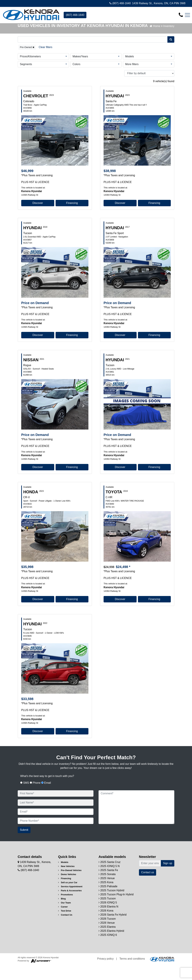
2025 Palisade (108, 901)
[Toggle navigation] (187, 15)
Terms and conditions (132, 974)
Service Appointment (70, 901)
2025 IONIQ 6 (108, 950)
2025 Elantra (107, 942)
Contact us (148, 887)
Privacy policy (105, 974)
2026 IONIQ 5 (108, 917)
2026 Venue (107, 938)
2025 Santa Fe (108, 885)
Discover (38, 218)
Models (130, 71)
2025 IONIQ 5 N (109, 881)
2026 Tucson (107, 934)
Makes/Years (80, 71)
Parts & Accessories (70, 905)
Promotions (66, 909)
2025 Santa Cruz (110, 877)
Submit (24, 845)
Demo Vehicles (67, 889)
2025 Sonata (107, 889)
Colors (76, 79)
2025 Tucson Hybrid (111, 905)
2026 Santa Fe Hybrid (113, 929)
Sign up (168, 878)
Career (63, 922)
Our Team (64, 918)
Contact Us (65, 930)
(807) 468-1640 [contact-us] (75, 15)
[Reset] (46, 62)
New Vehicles (66, 881)
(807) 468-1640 (120, 3)
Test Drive (65, 926)
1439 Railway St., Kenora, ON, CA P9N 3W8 (159, 3)
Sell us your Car (68, 897)
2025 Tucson (107, 913)
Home (155, 41)
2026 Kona (106, 925)
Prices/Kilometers (30, 71)
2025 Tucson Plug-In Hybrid (116, 909)
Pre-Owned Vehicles (70, 885)
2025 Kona (106, 897)
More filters (132, 79)
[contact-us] (181, 15)
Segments (26, 79)
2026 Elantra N (108, 921)
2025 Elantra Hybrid (111, 946)
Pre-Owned (27, 62)
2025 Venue (107, 893)
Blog (62, 913)
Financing (72, 218)
